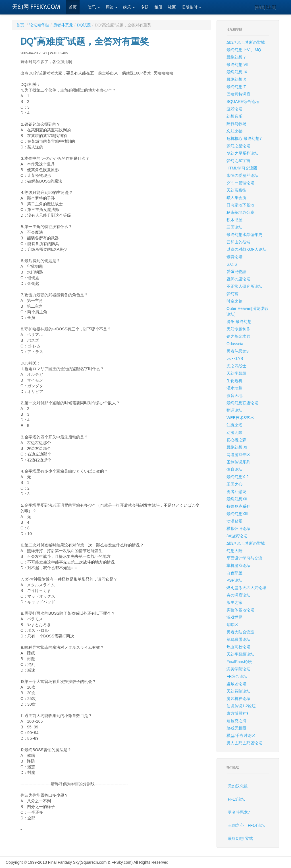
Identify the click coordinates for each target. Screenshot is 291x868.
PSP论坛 (234, 580)
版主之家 (234, 602)
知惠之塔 (234, 425)
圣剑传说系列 (238, 462)
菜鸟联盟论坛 (238, 639)
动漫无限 (234, 432)
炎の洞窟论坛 (238, 595)
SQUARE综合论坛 (243, 101)
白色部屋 (234, 573)
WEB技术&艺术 (240, 418)
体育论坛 (234, 469)
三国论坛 (234, 227)
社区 (172, 7)
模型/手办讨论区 (241, 736)
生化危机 (234, 381)
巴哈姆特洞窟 (238, 94)
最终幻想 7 (236, 57)
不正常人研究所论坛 (244, 286)
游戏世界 (234, 617)
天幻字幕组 (236, 373)
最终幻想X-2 (238, 477)
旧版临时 (192, 7)
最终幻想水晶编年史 (244, 235)
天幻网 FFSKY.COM (36, 7)
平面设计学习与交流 (244, 558)
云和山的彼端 (238, 242)
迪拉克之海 (236, 721)
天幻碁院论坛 (238, 691)
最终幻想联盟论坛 (242, 403)
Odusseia (235, 344)
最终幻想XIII (237, 514)
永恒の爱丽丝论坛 (242, 175)
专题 (145, 7)
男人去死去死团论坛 (244, 743)
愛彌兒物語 (236, 272)
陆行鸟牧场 (236, 124)
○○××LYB (235, 359)
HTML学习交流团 (242, 168)
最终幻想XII (237, 499)
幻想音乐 (234, 116)
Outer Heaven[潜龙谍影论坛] (247, 311)
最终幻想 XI (237, 447)
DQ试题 (84, 25)
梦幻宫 (232, 294)
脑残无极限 (236, 728)
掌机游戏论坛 (238, 565)
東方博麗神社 (238, 713)
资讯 (94, 7)
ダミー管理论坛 (240, 183)
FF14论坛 (256, 825)
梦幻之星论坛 (238, 146)
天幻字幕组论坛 (240, 654)
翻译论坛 (234, 410)
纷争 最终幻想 (239, 322)
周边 (112, 7)
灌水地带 (234, 388)
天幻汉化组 (238, 786)
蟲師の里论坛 (238, 279)
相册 (158, 7)
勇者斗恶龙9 (238, 351)
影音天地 (234, 395)
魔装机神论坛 (238, 699)
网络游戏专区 (238, 455)
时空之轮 (234, 301)
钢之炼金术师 (238, 336)
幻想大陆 (234, 551)
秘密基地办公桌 (240, 212)
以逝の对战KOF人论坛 (247, 249)
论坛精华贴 (39, 25)
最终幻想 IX (237, 72)
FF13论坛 (237, 799)
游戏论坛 (234, 109)
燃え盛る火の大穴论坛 (246, 588)
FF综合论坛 (237, 676)
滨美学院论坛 (238, 669)
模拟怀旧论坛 (238, 529)
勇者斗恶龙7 (239, 812)
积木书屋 (234, 220)
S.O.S (232, 264)
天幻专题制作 (238, 329)
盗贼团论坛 (236, 684)
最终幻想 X (236, 79)
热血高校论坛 (238, 647)
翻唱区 (232, 625)
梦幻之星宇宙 (238, 161)
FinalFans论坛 (239, 662)
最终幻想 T (236, 87)
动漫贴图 (234, 521)
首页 (73, 7)
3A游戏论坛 (237, 536)
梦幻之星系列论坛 (242, 153)
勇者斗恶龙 (63, 25)
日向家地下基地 (240, 205)
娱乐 (129, 7)
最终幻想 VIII (238, 65)
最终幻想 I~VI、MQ (244, 50)
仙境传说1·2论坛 (241, 706)
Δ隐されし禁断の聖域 (246, 42)
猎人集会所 (236, 198)
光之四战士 (236, 366)
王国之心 (234, 484)
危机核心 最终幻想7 (244, 138)
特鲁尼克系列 (238, 506)
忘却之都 (234, 131)
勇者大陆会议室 (240, 632)
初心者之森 (236, 440)
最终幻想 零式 (240, 838)
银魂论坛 (234, 257)
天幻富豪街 (236, 190)
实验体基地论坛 (240, 610)
